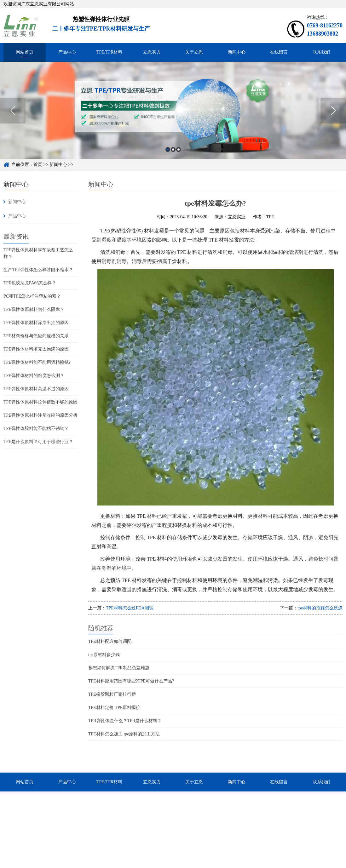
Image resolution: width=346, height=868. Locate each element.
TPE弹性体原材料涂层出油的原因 (36, 323)
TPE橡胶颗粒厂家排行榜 (112, 694)
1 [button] (168, 156)
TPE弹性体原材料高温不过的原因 (36, 389)
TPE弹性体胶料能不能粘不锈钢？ (36, 428)
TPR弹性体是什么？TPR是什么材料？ (125, 721)
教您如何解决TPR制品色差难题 (119, 668)
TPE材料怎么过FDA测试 (130, 608)
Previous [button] (13, 117)
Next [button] (333, 117)
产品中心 (67, 52)
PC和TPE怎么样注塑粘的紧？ (32, 296)
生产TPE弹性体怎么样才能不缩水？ (38, 270)
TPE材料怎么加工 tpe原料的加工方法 (124, 734)
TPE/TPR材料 (109, 52)
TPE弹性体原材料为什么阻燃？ (34, 309)
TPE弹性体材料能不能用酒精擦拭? (37, 362)
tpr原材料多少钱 (104, 655)
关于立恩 (194, 52)
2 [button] (173, 156)
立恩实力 (152, 52)
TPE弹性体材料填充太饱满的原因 (36, 349)
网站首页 (25, 52)
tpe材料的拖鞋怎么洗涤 (320, 608)
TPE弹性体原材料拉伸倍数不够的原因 (40, 402)
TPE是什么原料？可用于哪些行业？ (38, 442)
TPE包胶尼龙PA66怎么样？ (30, 283)
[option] (173, 117)
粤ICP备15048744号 (178, 864)
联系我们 (321, 52)
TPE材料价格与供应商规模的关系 (36, 336)
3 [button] (179, 156)
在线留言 (279, 52)
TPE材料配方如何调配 (110, 641)
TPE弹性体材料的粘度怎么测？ (34, 376)
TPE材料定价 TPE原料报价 (114, 708)
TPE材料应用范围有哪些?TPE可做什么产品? (131, 681)
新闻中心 (237, 52)
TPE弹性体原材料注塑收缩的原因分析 (40, 415)
